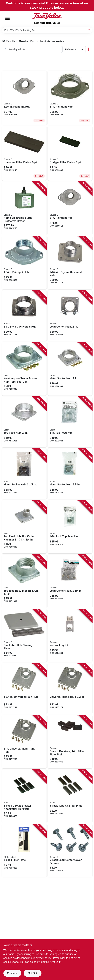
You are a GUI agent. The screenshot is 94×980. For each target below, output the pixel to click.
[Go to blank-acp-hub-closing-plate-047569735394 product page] (24, 636)
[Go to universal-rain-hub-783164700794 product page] (70, 689)
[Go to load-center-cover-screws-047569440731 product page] (70, 851)
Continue (12, 973)
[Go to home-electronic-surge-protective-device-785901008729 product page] (24, 208)
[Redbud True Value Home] (47, 16)
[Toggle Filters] (90, 49)
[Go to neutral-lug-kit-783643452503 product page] (70, 636)
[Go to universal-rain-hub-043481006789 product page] (24, 689)
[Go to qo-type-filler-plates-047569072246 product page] (70, 153)
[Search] (89, 30)
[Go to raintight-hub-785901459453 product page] (24, 263)
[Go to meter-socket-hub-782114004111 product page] (70, 369)
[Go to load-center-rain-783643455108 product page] (70, 581)
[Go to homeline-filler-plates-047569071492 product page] (24, 153)
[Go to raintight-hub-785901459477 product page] (70, 98)
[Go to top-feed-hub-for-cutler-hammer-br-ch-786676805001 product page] (24, 527)
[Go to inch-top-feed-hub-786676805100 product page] (70, 527)
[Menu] (7, 18)
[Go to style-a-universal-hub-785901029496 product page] (70, 263)
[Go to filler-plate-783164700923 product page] (24, 851)
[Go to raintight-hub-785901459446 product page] (24, 98)
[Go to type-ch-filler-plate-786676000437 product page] (70, 796)
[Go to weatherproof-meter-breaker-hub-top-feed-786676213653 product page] (24, 369)
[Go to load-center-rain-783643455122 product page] (70, 316)
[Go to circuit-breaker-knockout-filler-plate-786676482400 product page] (24, 796)
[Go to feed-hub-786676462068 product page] (70, 422)
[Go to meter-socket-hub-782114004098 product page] (24, 474)
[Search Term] (47, 30)
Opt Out (32, 973)
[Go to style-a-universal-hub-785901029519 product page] (24, 316)
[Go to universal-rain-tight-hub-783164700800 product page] (24, 742)
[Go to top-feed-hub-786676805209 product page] (24, 422)
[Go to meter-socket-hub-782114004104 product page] (70, 474)
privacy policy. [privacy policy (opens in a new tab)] (44, 958)
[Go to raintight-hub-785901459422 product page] (70, 208)
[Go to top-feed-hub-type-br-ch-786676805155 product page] (24, 581)
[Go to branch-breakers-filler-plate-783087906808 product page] (70, 742)
